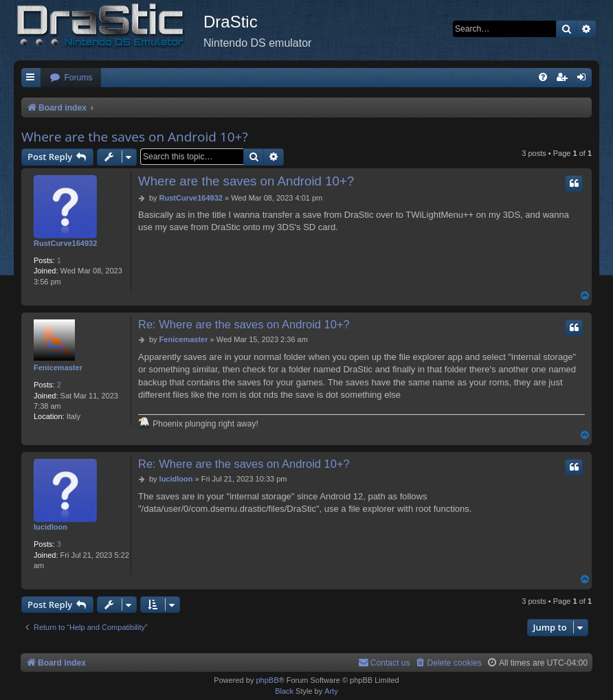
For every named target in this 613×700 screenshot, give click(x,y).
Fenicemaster (58, 368)
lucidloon (51, 527)
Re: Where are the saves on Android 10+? (244, 324)
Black (284, 691)
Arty (331, 691)
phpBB (267, 680)
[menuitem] (71, 78)
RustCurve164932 (65, 243)
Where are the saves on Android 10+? (135, 137)
